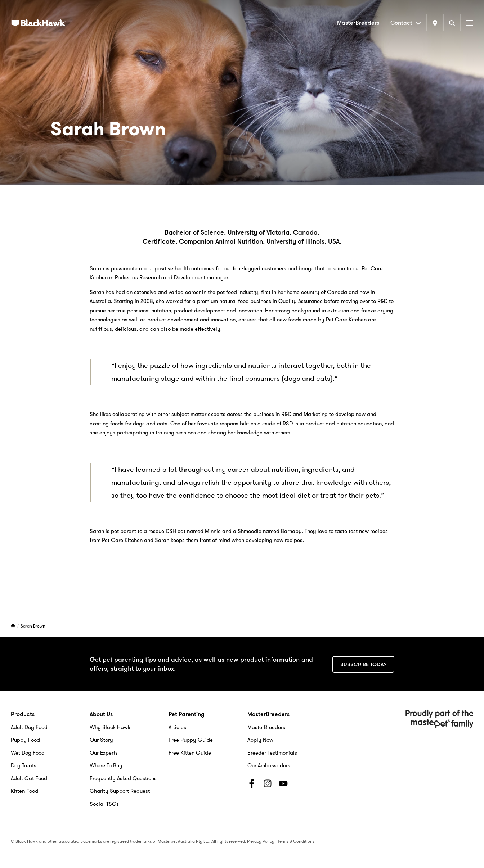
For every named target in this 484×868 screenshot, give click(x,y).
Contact (406, 23)
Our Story (101, 740)
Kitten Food (24, 791)
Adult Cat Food (29, 778)
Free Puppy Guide (191, 740)
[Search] (452, 23)
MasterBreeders (358, 23)
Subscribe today (364, 664)
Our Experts (104, 753)
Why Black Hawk (110, 727)
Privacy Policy (261, 841)
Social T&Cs (104, 804)
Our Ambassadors (269, 765)
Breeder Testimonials (272, 753)
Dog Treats (24, 765)
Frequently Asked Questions (123, 778)
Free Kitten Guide (190, 753)
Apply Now (260, 740)
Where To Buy (106, 765)
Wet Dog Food (28, 753)
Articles (177, 727)
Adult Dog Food (29, 727)
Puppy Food (25, 740)
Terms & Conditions (296, 841)
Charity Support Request (120, 791)
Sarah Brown (33, 626)
